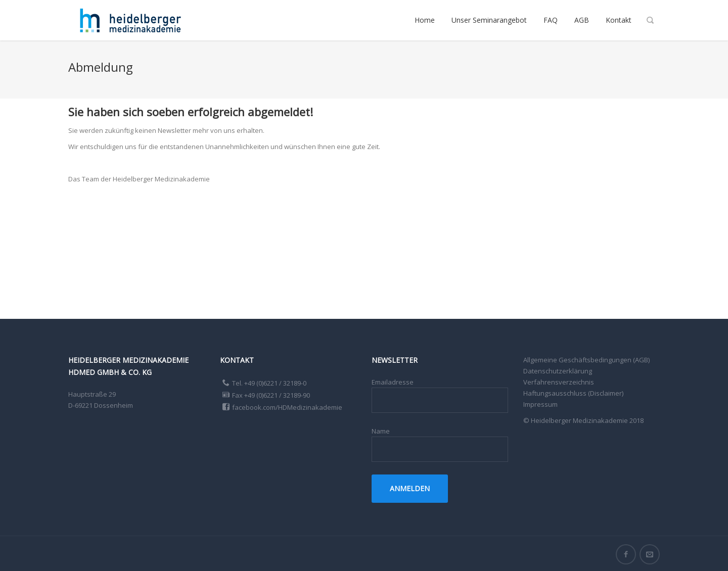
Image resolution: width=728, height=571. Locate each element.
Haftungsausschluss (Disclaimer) (573, 393)
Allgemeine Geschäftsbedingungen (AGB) (586, 360)
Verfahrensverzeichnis (559, 382)
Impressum (540, 404)
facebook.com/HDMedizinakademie (287, 407)
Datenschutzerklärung (558, 371)
